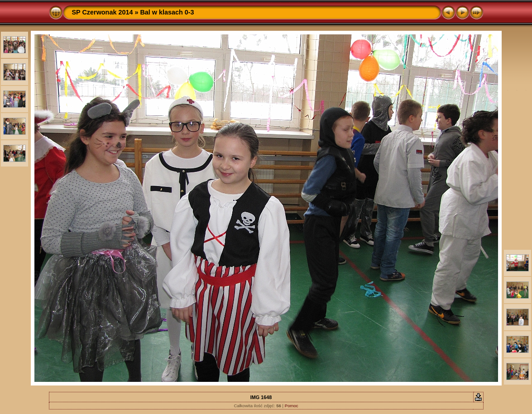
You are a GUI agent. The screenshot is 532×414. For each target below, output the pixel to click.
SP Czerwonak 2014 (103, 12)
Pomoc (292, 406)
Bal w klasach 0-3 (167, 12)
